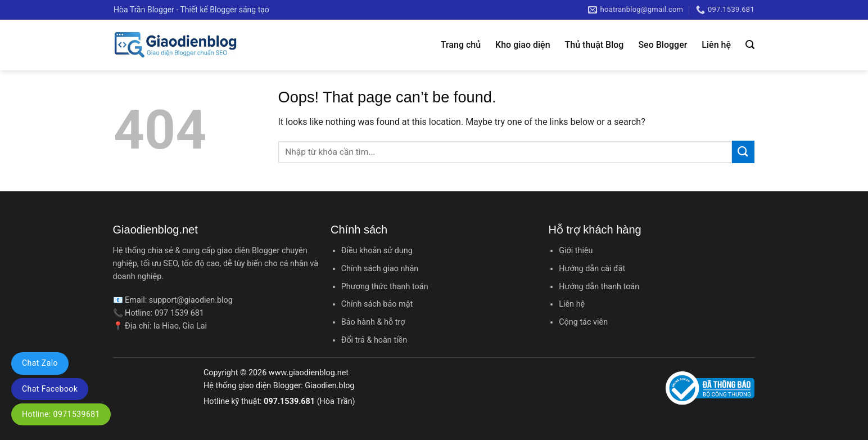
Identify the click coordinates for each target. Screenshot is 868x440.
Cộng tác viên (583, 322)
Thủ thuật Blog (595, 45)
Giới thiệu (576, 251)
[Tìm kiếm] (750, 45)
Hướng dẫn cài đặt (592, 269)
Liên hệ (716, 45)
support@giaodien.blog (191, 300)
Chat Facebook (50, 389)
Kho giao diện (523, 45)
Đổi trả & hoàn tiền (374, 340)
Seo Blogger (663, 45)
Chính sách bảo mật (377, 304)
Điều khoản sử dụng (377, 251)
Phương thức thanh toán (385, 287)
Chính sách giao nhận (380, 269)
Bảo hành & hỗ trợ (373, 322)
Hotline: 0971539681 (61, 414)
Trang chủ (461, 45)
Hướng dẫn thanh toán (599, 287)
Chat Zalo (40, 363)
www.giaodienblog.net (309, 373)
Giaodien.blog (329, 386)
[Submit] (743, 152)
